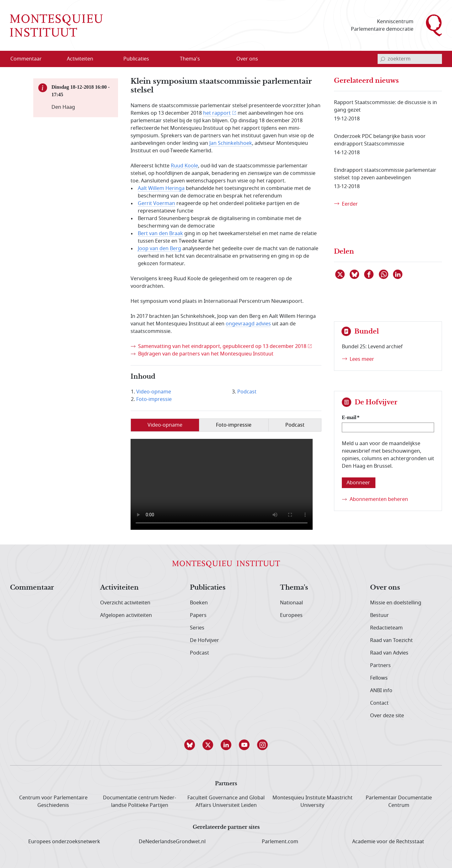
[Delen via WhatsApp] (384, 274)
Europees (291, 615)
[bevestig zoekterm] (383, 59)
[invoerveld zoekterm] (410, 59)
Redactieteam (386, 628)
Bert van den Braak (160, 234)
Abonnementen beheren (379, 499)
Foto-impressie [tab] (234, 425)
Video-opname (154, 392)
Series (197, 628)
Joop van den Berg (159, 249)
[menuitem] (30, 59)
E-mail (349, 417)
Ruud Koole (184, 166)
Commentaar (32, 588)
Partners (380, 665)
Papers (198, 615)
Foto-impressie (154, 399)
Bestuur (379, 615)
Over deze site (387, 716)
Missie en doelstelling (396, 603)
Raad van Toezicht (391, 640)
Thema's (294, 588)
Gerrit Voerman (156, 203)
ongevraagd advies (248, 324)
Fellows (379, 678)
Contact (379, 703)
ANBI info (381, 691)
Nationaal (291, 603)
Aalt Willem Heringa (161, 188)
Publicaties (208, 588)
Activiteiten (119, 588)
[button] (190, 745)
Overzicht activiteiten (125, 603)
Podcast (247, 392)
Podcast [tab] (295, 425)
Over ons (385, 588)
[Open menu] (110, 59)
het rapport (217, 113)
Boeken (199, 603)
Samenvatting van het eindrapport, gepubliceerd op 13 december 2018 (222, 346)
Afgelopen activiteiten (126, 615)
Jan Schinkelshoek (231, 143)
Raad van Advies (389, 653)
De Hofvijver (204, 640)
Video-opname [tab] (165, 425)
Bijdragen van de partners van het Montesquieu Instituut (206, 354)
